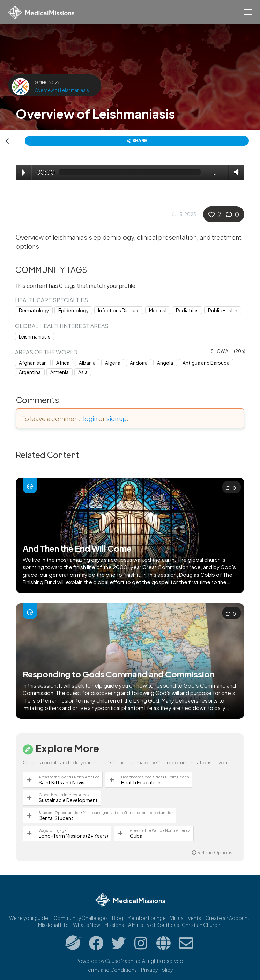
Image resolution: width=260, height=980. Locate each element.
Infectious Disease (119, 310)
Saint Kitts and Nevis (62, 782)
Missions (114, 925)
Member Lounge (147, 918)
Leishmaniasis (35, 337)
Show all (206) (228, 351)
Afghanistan (33, 363)
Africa (63, 363)
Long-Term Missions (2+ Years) (73, 836)
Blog (118, 918)
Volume (235, 172)
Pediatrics (187, 310)
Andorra (139, 363)
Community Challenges (81, 918)
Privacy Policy (157, 970)
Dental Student (56, 818)
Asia (83, 372)
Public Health (223, 310)
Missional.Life (53, 925)
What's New (87, 925)
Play (24, 173)
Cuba (136, 836)
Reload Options (212, 852)
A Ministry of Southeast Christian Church (174, 925)
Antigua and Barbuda (206, 363)
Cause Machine (123, 961)
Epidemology (73, 310)
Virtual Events (185, 918)
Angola (165, 363)
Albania (87, 363)
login (90, 418)
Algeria (113, 363)
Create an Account (227, 918)
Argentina (30, 372)
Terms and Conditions (111, 970)
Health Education (141, 782)
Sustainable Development (68, 800)
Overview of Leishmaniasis (62, 90)
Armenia (60, 372)
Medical (158, 310)
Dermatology (34, 310)
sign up (116, 418)
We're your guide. (29, 918)
